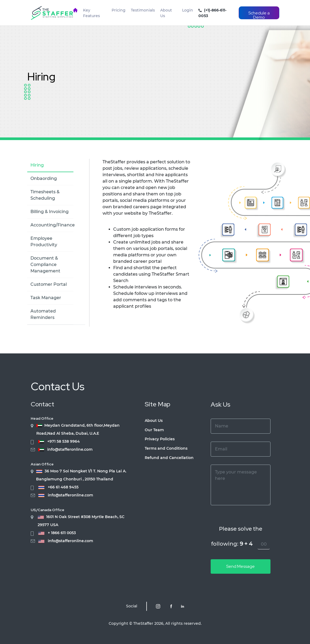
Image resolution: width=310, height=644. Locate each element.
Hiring (41, 77)
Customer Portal (49, 284)
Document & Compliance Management (45, 265)
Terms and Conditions (166, 448)
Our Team (154, 430)
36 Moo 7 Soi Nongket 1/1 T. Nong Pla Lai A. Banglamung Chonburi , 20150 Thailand (81, 475)
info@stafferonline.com (70, 450)
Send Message (240, 566)
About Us (166, 13)
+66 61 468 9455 (63, 487)
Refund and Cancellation (169, 458)
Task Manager (46, 298)
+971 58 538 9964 (64, 441)
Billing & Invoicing (50, 212)
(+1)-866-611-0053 (212, 13)
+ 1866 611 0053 (62, 533)
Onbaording (44, 178)
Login (188, 10)
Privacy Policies (160, 439)
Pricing (119, 10)
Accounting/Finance (53, 225)
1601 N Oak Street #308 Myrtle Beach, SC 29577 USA (81, 521)
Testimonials (143, 10)
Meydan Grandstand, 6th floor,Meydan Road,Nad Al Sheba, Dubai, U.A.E (78, 429)
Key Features (91, 13)
